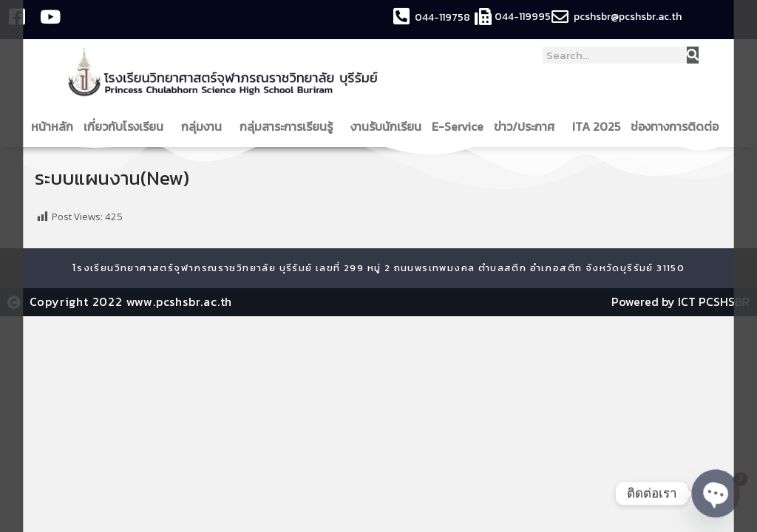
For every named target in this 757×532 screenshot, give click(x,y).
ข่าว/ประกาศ (528, 126)
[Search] (693, 55)
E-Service (458, 126)
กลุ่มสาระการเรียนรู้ (290, 126)
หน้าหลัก (52, 126)
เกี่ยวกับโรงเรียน (127, 126)
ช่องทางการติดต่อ (678, 126)
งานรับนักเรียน (386, 126)
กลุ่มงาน (205, 126)
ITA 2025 (596, 126)
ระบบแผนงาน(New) (113, 178)
